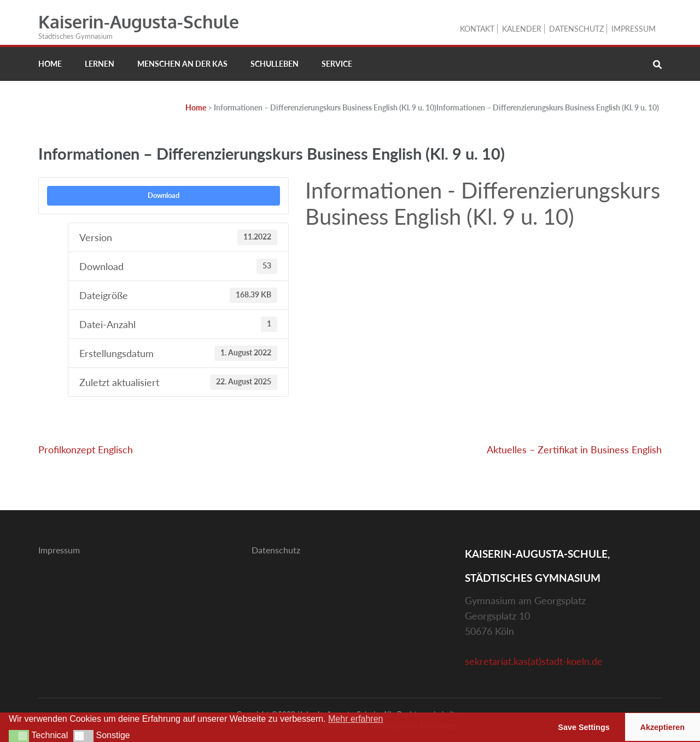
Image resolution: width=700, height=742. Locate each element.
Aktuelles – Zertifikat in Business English (574, 449)
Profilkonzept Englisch (86, 449)
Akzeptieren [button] (663, 727)
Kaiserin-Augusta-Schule (139, 22)
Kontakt (477, 29)
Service (337, 64)
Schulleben (275, 64)
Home (50, 64)
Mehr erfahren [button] (356, 719)
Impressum (634, 29)
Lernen (100, 64)
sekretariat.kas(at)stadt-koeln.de (534, 661)
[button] (19, 736)
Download (164, 195)
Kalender (522, 29)
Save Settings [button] (584, 727)
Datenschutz (576, 29)
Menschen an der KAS (182, 64)
